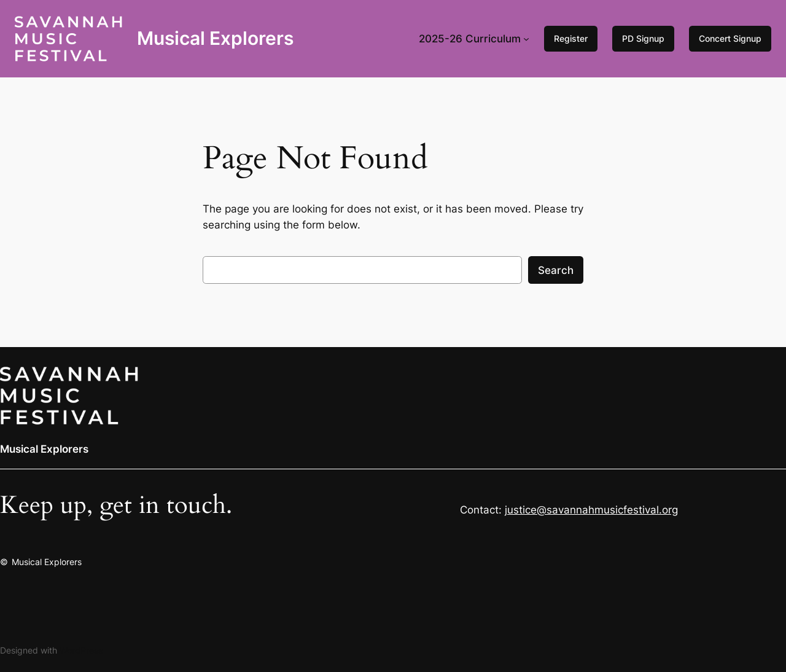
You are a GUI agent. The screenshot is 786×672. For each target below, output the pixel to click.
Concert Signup (730, 38)
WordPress (81, 650)
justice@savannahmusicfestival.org (591, 510)
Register (571, 38)
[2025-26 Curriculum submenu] (526, 39)
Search (556, 270)
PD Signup (643, 38)
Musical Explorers (215, 38)
